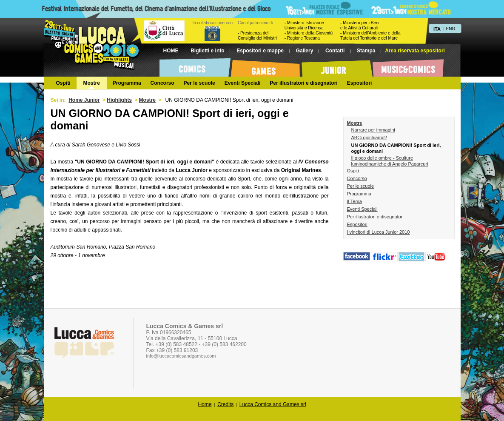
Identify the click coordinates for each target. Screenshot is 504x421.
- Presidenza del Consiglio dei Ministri (257, 36)
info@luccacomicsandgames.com (181, 356)
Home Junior (84, 100)
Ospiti (353, 171)
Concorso (357, 178)
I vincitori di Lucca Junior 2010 (379, 232)
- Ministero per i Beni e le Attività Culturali (360, 25)
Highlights (119, 100)
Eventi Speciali (362, 209)
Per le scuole (361, 186)
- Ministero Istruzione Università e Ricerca (304, 25)
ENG (450, 29)
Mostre (147, 100)
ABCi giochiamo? (369, 137)
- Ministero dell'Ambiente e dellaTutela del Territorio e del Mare (370, 36)
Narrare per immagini (373, 130)
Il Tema (355, 201)
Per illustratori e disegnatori (375, 217)
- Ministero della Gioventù (309, 33)
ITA (437, 29)
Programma (359, 194)
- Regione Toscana (302, 38)
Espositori (357, 224)
